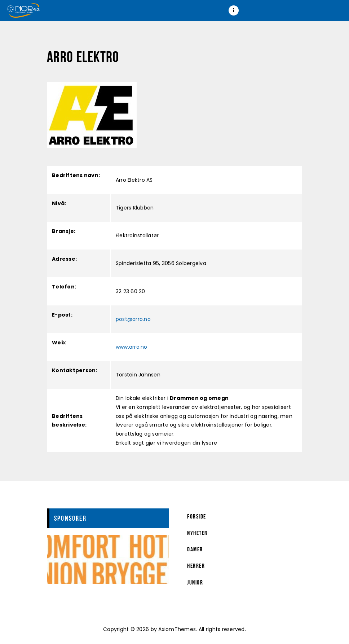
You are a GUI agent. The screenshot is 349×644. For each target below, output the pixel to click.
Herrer (196, 566)
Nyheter (197, 533)
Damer (195, 549)
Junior (195, 582)
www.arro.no (132, 347)
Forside (197, 516)
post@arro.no (133, 319)
